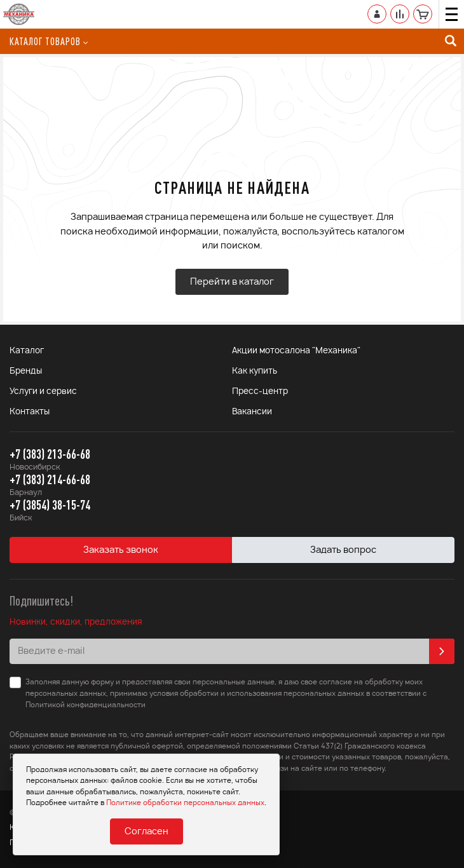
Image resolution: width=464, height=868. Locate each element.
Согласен (147, 832)
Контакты (30, 412)
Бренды (26, 371)
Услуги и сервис (43, 392)
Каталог (27, 351)
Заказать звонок (121, 550)
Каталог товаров (49, 41)
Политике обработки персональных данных (185, 803)
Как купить (255, 371)
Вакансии (252, 412)
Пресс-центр (260, 392)
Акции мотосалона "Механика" (296, 351)
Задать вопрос (343, 550)
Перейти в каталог (232, 282)
